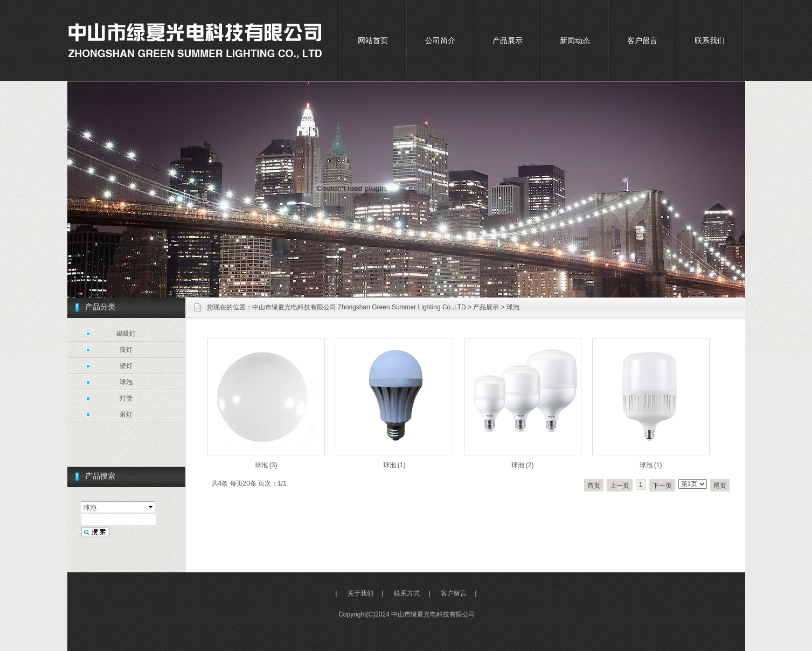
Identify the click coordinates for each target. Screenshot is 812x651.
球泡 (513, 307)
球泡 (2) (523, 465)
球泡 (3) (266, 465)
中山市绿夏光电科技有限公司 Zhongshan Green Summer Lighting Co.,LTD (359, 307)
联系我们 (710, 40)
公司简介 (440, 40)
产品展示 (508, 40)
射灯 (126, 414)
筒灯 (126, 350)
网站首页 (373, 40)
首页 (594, 486)
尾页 (720, 486)
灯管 (126, 398)
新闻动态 (575, 40)
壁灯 (126, 366)
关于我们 (360, 593)
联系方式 (407, 593)
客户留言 (642, 40)
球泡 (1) (394, 465)
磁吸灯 (126, 334)
